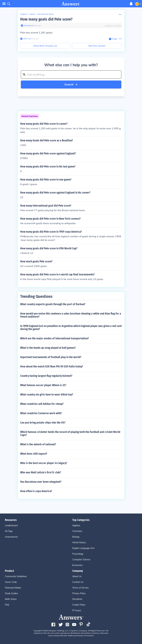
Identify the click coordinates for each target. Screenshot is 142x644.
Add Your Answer (97, 46)
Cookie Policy (79, 605)
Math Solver (11, 599)
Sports (32, 14)
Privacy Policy (79, 593)
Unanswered (11, 537)
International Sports (46, 14)
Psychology (78, 554)
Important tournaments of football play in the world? (51, 357)
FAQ (7, 605)
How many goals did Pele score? (46, 19)
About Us (77, 576)
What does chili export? (34, 454)
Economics (78, 565)
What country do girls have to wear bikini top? (47, 395)
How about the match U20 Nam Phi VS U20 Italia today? (52, 366)
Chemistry (77, 531)
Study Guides (11, 593)
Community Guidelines (16, 576)
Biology (76, 537)
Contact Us (78, 582)
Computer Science (81, 560)
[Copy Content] (113, 39)
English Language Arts (83, 548)
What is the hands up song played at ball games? (48, 348)
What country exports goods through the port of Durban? (53, 304)
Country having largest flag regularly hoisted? (46, 376)
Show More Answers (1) (45, 46)
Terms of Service (80, 588)
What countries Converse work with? (41, 413)
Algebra (76, 525)
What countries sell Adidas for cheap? (42, 404)
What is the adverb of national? (38, 444)
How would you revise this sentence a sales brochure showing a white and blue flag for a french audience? (71, 315)
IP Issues (77, 610)
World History (79, 542)
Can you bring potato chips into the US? (43, 423)
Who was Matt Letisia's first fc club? (41, 472)
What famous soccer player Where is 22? (43, 385)
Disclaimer (77, 599)
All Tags (9, 531)
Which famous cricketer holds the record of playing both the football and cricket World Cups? (70, 433)
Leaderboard (11, 525)
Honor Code (11, 582)
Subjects (24, 14)
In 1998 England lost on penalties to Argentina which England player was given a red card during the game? (71, 328)
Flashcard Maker (13, 588)
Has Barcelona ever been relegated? (41, 482)
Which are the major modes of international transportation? (55, 338)
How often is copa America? (36, 491)
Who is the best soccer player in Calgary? (44, 463)
